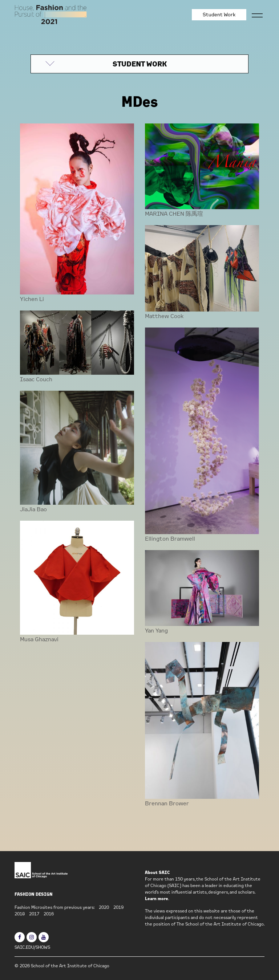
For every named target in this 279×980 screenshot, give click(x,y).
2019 (118, 907)
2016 (49, 914)
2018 (20, 914)
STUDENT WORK (140, 64)
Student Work (219, 15)
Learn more (157, 898)
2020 (104, 907)
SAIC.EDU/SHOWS (32, 947)
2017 (34, 914)
